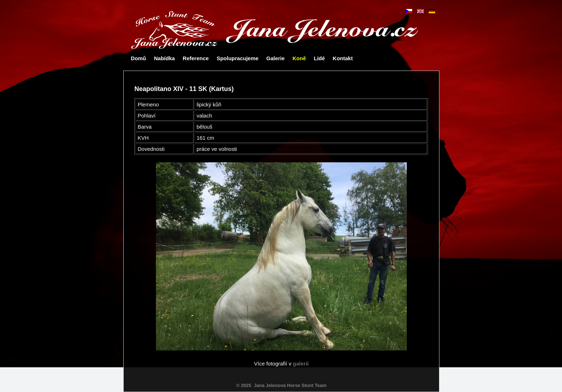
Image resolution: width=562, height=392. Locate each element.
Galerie (275, 58)
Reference (196, 58)
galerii (301, 364)
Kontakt (343, 58)
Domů (139, 58)
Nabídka (165, 58)
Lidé (319, 58)
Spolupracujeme (237, 58)
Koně (299, 58)
